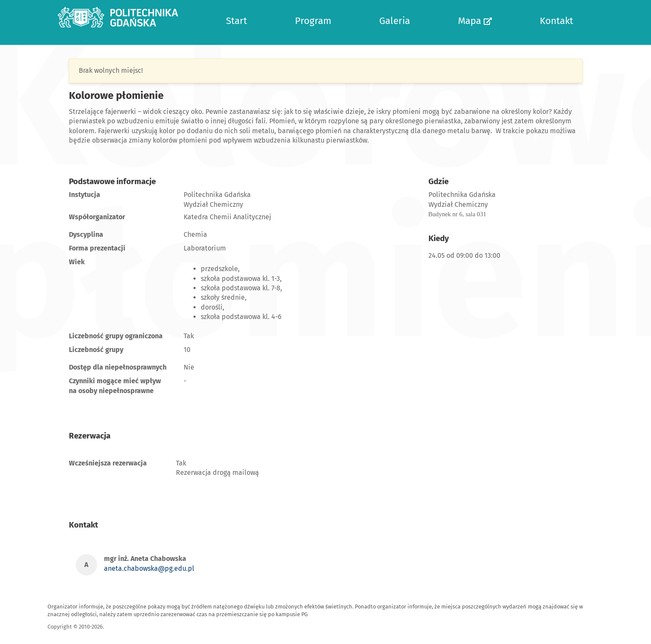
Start (236, 21)
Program (313, 21)
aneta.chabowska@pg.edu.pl (149, 568)
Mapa (475, 21)
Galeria (395, 21)
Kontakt (556, 21)
